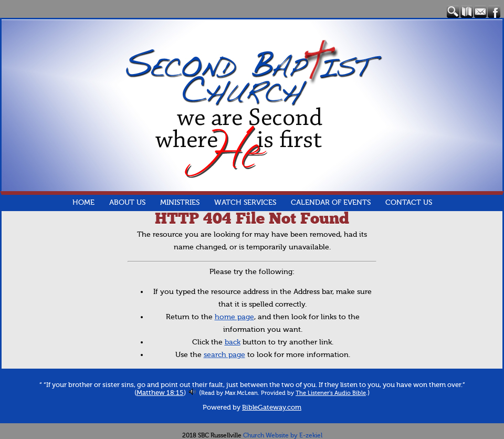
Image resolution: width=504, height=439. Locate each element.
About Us (127, 202)
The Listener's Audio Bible (331, 393)
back (233, 342)
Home (83, 202)
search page (224, 355)
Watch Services (245, 202)
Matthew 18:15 (160, 393)
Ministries (180, 202)
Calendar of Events (331, 202)
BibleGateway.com (272, 407)
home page (234, 317)
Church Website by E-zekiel (283, 435)
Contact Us (409, 202)
